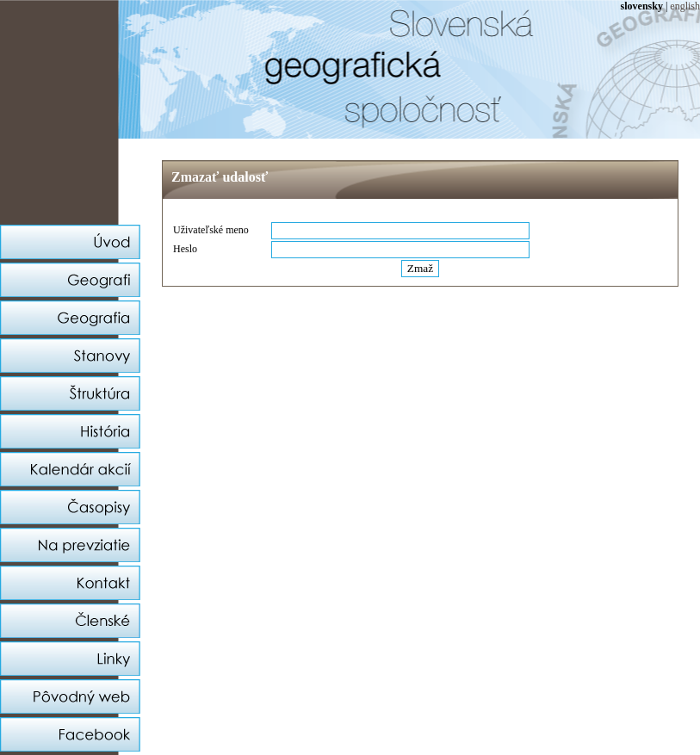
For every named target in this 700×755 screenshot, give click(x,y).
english (685, 6)
